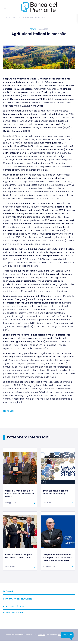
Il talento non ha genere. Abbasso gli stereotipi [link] (56, 492)
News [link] (13, 17)
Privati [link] (20, 17)
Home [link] (6, 17)
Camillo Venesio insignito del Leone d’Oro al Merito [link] (19, 556)
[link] (20, 483)
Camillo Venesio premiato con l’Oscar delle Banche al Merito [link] (19, 494)
